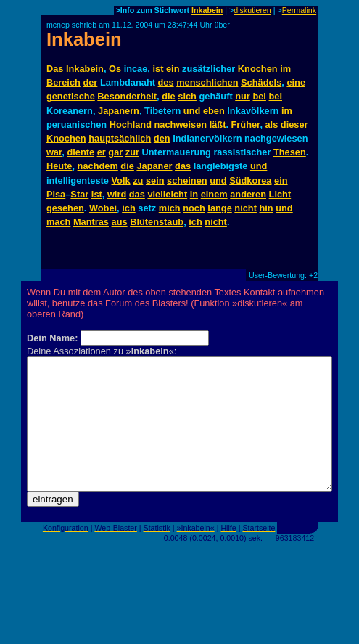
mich (170, 208)
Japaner (154, 166)
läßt (218, 125)
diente (81, 152)
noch (194, 208)
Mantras (91, 222)
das (183, 166)
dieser (294, 125)
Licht (280, 194)
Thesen (290, 152)
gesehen (65, 208)
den (162, 138)
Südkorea (250, 180)
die (169, 96)
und (192, 111)
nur (243, 96)
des (166, 82)
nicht (245, 208)
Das (55, 69)
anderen (248, 194)
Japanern (119, 111)
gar (115, 152)
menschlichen (207, 82)
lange (219, 208)
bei (259, 96)
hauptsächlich (120, 138)
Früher (246, 125)
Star (79, 194)
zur (132, 152)
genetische (71, 96)
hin (266, 208)
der (90, 82)
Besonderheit (127, 96)
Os (115, 69)
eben (214, 111)
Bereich (63, 82)
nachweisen (181, 125)
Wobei (103, 208)
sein (155, 180)
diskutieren (252, 10)
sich (187, 96)
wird (117, 194)
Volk (121, 180)
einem (214, 194)
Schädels (261, 82)
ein (173, 69)
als (272, 125)
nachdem (98, 166)
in (194, 194)
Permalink (299, 10)
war (54, 152)
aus (120, 222)
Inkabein (207, 10)
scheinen (187, 180)
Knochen (258, 69)
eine (296, 82)
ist (158, 69)
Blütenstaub (157, 222)
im (285, 69)
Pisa (56, 194)
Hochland (131, 125)
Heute (59, 166)
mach (58, 222)
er (102, 152)
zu (138, 180)
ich (129, 208)
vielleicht (167, 194)
